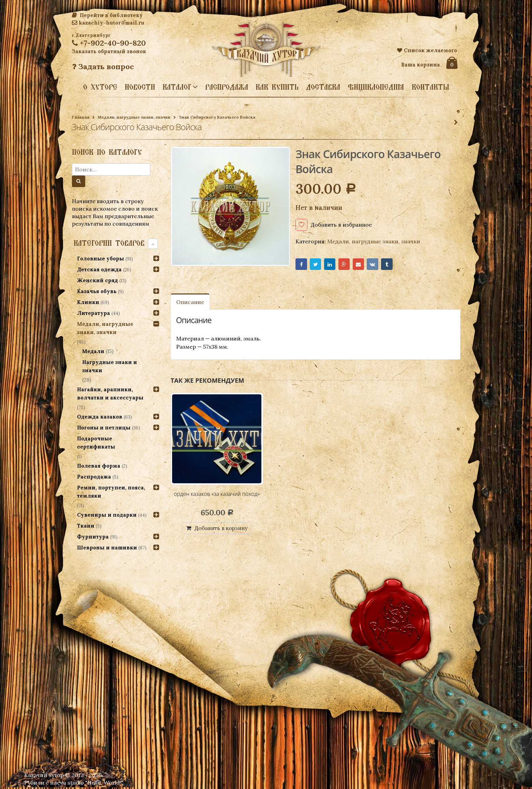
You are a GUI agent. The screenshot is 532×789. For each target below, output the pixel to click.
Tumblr (395, 265)
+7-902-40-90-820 (109, 43)
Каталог (177, 87)
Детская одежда (99, 269)
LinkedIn (333, 265)
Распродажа (227, 87)
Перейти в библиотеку (107, 15)
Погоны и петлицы (104, 428)
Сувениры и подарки (107, 515)
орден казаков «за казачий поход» (217, 495)
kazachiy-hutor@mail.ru (108, 23)
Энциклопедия (376, 87)
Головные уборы (101, 259)
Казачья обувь (97, 291)
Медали (94, 351)
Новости (140, 87)
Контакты (430, 87)
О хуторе (100, 87)
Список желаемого (427, 50)
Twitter (317, 265)
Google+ (348, 265)
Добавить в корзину (221, 529)
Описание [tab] (190, 303)
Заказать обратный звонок (109, 51)
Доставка (323, 87)
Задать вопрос (103, 66)
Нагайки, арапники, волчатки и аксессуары (110, 393)
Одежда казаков (100, 417)
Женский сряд (97, 280)
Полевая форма (99, 466)
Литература (94, 313)
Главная (81, 117)
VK (380, 265)
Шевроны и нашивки (107, 548)
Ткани (86, 526)
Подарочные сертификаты (96, 443)
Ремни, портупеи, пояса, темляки (111, 492)
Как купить (277, 87)
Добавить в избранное (341, 225)
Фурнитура (93, 537)
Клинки (88, 302)
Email (364, 265)
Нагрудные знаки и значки (110, 366)
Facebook (302, 265)
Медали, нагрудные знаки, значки (134, 117)
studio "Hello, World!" (95, 784)
